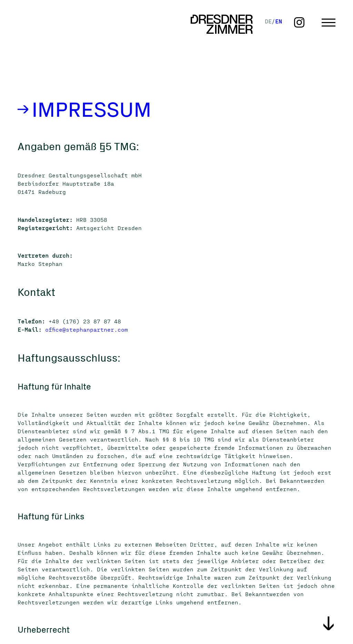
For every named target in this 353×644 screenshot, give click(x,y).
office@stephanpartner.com (87, 329)
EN (279, 21)
